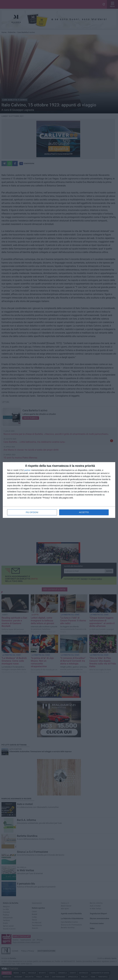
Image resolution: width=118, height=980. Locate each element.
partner (27, 470)
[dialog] (59, 490)
